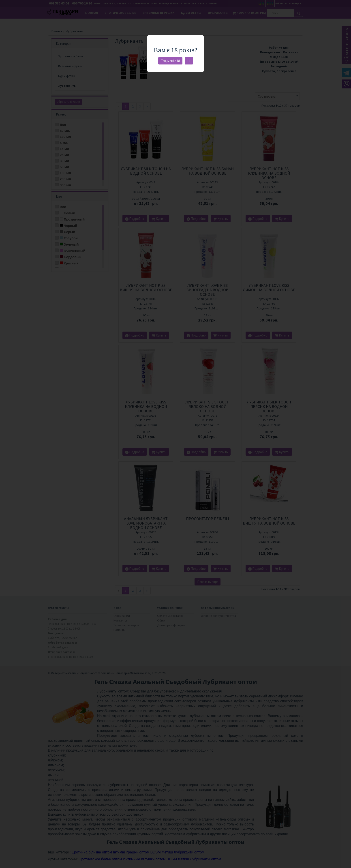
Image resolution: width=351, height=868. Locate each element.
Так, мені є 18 (170, 61)
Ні (189, 61)
